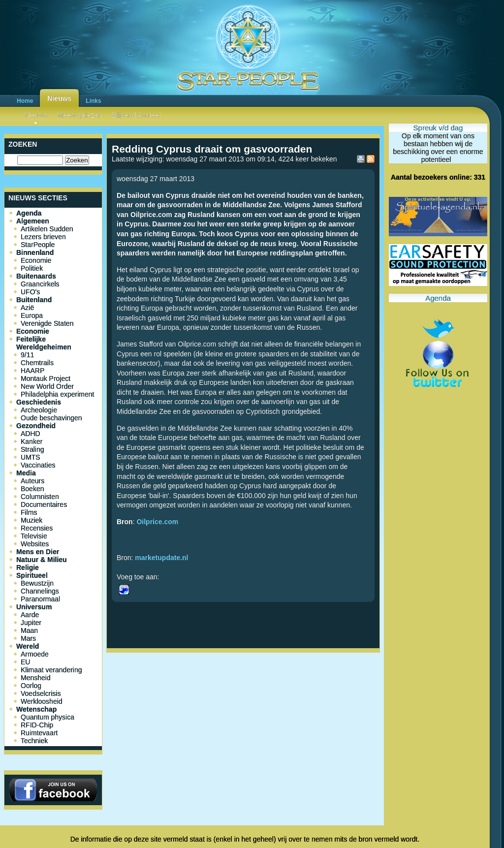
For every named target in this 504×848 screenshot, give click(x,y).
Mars (28, 638)
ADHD (31, 434)
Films (29, 512)
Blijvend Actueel (136, 115)
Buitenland (34, 300)
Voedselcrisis (41, 693)
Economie (36, 260)
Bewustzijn (37, 583)
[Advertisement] (243, 689)
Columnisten (40, 497)
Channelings (40, 591)
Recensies (37, 528)
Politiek (32, 268)
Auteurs (32, 481)
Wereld (28, 646)
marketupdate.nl (161, 558)
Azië (27, 308)
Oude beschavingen (51, 418)
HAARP (32, 371)
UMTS (31, 457)
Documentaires (44, 504)
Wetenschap (36, 709)
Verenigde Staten (47, 323)
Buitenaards (36, 276)
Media (26, 473)
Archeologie (39, 410)
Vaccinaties (38, 465)
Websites (35, 544)
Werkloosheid (42, 701)
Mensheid (36, 678)
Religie (28, 567)
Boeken (32, 489)
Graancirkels (40, 284)
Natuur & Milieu (42, 560)
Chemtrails (37, 363)
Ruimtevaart (39, 733)
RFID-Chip (37, 725)
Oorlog (31, 686)
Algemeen (33, 221)
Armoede (35, 654)
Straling (32, 449)
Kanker (31, 441)
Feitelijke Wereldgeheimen (44, 343)
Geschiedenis (39, 402)
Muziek (31, 520)
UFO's (30, 292)
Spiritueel (32, 575)
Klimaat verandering (51, 670)
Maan (29, 630)
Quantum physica (47, 717)
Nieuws (59, 98)
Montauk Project (46, 378)
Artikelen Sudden (47, 229)
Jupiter (31, 623)
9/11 (27, 355)
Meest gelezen (79, 115)
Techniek (34, 741)
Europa (32, 315)
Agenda (29, 213)
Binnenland (35, 252)
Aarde (30, 615)
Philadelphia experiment (57, 394)
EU (25, 662)
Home (25, 101)
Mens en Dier (38, 552)
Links (93, 101)
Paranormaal (40, 599)
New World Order (47, 386)
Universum (34, 607)
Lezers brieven (43, 237)
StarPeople (38, 245)
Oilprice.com (157, 522)
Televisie (34, 536)
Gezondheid (36, 426)
